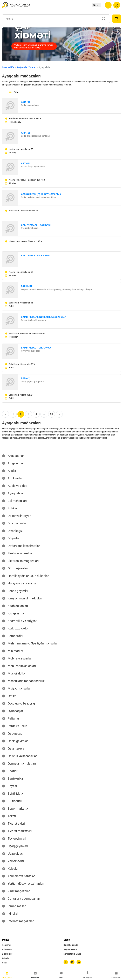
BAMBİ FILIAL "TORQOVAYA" (36, 348)
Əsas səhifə (8, 67)
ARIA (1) (25, 102)
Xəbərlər (6, 958)
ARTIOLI (26, 163)
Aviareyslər (7, 949)
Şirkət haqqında (71, 945)
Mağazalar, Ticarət (26, 67)
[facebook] (66, 962)
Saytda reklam (70, 949)
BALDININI (27, 286)
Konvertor (7, 945)
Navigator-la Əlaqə (72, 954)
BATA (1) (26, 378)
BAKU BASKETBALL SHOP (35, 256)
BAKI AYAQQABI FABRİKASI (36, 225)
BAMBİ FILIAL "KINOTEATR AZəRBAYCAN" (43, 317)
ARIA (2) (25, 133)
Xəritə (5, 963)
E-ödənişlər (7, 954)
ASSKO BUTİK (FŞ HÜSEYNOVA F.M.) (41, 194)
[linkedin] (79, 962)
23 (52, 414)
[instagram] (72, 962)
